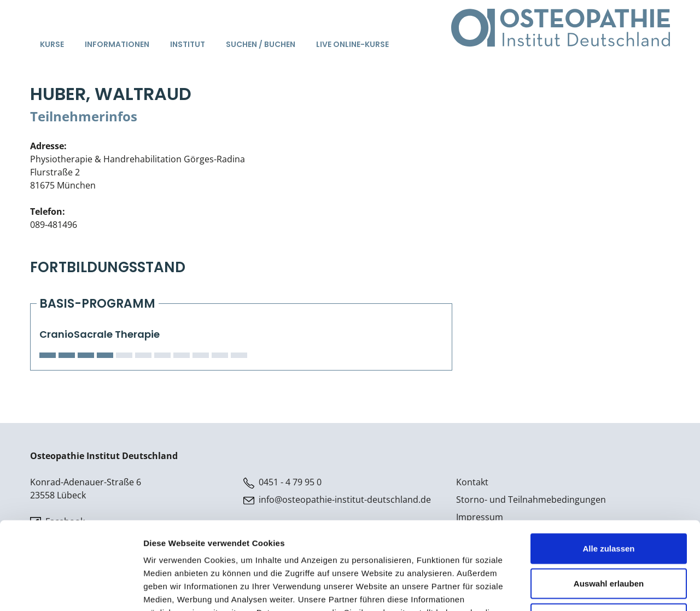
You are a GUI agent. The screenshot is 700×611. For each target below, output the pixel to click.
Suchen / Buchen (261, 44)
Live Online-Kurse (352, 44)
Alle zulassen (608, 468)
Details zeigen (582, 589)
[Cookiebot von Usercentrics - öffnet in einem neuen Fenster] (71, 590)
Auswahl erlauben (609, 503)
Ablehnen (609, 538)
